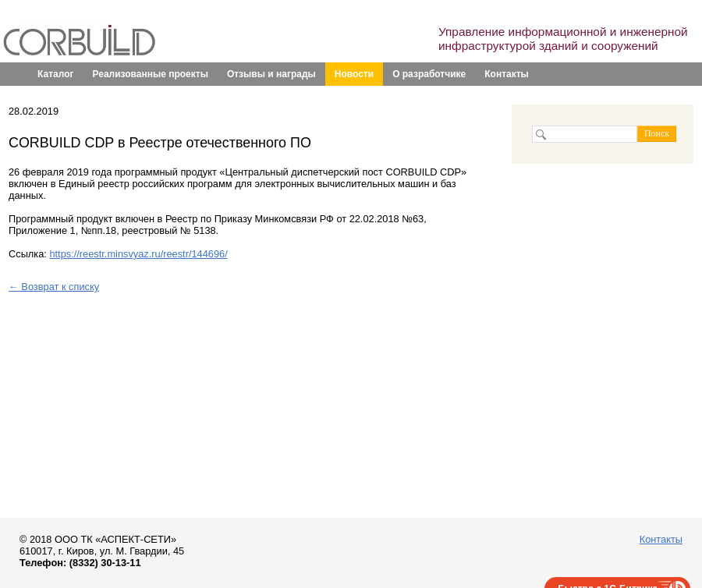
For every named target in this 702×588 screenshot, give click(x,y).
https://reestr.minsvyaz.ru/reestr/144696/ (138, 254)
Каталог (56, 74)
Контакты (507, 74)
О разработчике (429, 74)
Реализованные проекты (151, 74)
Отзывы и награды (271, 74)
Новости (354, 74)
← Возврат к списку (54, 287)
